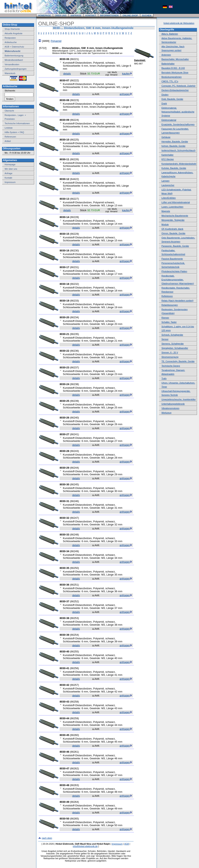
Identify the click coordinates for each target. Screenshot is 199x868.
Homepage (10, 164)
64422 (74, 179)
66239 (74, 401)
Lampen (165, 181)
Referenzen (10, 137)
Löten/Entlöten (169, 198)
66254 (74, 635)
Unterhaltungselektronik (173, 404)
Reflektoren (167, 296)
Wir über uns (11, 169)
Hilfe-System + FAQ (14, 132)
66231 (74, 267)
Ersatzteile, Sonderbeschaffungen (178, 124)
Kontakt (8, 178)
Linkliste (9, 128)
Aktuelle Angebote (14, 33)
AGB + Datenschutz (14, 47)
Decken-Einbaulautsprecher (175, 90)
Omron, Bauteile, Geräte (173, 233)
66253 (74, 618)
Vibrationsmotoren (170, 408)
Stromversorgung (170, 357)
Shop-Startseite (12, 29)
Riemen (165, 318)
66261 (74, 752)
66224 (74, 120)
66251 (74, 585)
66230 (74, 251)
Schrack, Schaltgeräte (172, 335)
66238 (74, 384)
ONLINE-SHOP (130, 15)
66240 (74, 418)
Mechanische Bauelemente (175, 216)
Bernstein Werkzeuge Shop (175, 72)
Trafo (164, 378)
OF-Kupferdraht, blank (172, 229)
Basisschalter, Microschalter (175, 59)
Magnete (166, 211)
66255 (74, 652)
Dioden (165, 95)
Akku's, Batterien (170, 34)
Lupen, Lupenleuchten (172, 207)
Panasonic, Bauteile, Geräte (175, 246)
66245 (74, 484)
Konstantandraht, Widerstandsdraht (179, 164)
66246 (74, 501)
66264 (74, 802)
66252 (74, 601)
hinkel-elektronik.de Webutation (179, 23)
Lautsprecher (168, 185)
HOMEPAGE (44, 15)
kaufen (126, 74)
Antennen (166, 55)
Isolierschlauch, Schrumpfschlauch (178, 150)
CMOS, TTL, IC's (170, 81)
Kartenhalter (167, 155)
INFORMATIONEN (109, 15)
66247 (74, 518)
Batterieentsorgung (14, 56)
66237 (74, 367)
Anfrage (9, 173)
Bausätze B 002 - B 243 (173, 68)
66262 (74, 768)
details (67, 74)
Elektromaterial (169, 120)
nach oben (47, 838)
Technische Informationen (17, 123)
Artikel (8, 141)
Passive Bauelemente (172, 259)
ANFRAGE (76, 15)
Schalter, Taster (169, 322)
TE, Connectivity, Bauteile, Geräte (178, 361)
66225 (74, 140)
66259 (74, 718)
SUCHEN (147, 15)
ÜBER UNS (61, 15)
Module (165, 224)
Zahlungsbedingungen (16, 69)
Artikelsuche (11, 42)
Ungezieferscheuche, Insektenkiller (179, 399)
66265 (74, 819)
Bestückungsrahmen (171, 77)
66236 (74, 351)
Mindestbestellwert (14, 60)
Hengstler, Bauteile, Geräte (175, 142)
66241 (74, 434)
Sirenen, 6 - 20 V (170, 352)
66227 (74, 199)
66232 (74, 284)
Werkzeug (166, 413)
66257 (74, 685)
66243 (74, 451)
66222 (74, 80)
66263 (74, 785)
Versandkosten (12, 64)
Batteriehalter (168, 64)
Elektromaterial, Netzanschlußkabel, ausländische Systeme (178, 112)
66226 (74, 159)
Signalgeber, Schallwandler (175, 348)
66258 (74, 702)
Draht (164, 103)
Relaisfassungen (170, 305)
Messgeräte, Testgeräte (173, 220)
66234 (74, 317)
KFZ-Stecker (168, 159)
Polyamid (56, 41)
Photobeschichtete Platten (174, 271)
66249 (74, 551)
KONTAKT (91, 15)
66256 (74, 668)
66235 (74, 334)
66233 (74, 301)
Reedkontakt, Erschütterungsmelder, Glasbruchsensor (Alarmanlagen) (178, 280)
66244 (74, 468)
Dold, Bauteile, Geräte (172, 99)
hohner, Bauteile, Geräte (173, 146)
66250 (74, 568)
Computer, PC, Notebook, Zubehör (178, 86)
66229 (74, 234)
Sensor (165, 339)
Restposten (10, 38)
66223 (74, 100)
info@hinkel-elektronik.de (85, 846)
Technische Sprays (171, 366)
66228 (74, 217)
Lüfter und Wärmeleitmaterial (176, 202)
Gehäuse (166, 137)
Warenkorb (10, 73)
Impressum (10, 182)
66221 (74, 59)
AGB (127, 844)
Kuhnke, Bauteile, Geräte (174, 168)
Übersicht (9, 111)
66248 (74, 535)
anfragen (125, 94)
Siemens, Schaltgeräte (173, 344)
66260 (74, 735)
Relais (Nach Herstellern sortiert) (178, 301)
